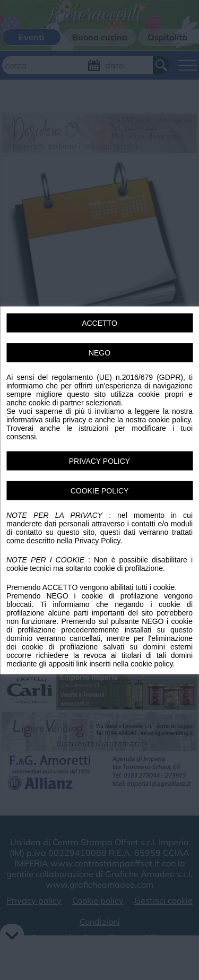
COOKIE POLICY (100, 490)
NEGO (99, 352)
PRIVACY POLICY (99, 461)
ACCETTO (99, 323)
